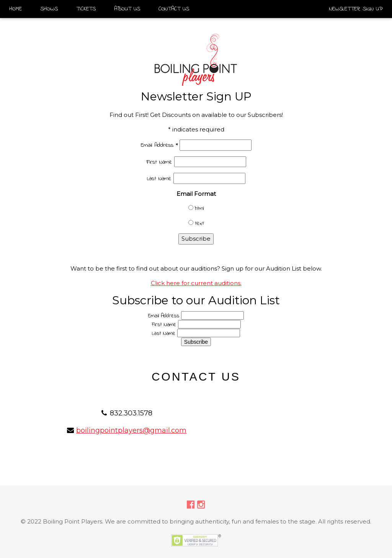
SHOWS (49, 9)
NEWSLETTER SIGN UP (356, 9)
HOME (16, 9)
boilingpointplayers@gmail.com (131, 430)
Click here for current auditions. (196, 283)
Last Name (160, 179)
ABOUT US (127, 9)
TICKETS (86, 9)
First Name (160, 162)
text (199, 223)
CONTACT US (174, 9)
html (199, 208)
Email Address (159, 145)
